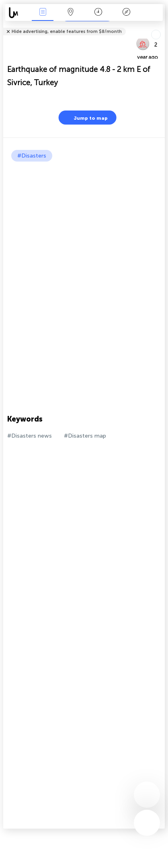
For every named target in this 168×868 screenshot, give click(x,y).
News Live (43, 13)
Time (98, 13)
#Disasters (32, 156)
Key (126, 13)
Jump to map (86, 118)
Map (71, 13)
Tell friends (161, 26)
